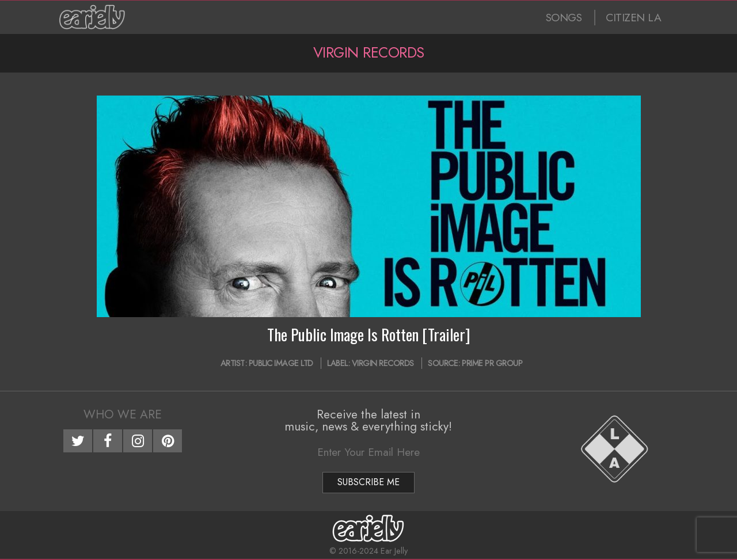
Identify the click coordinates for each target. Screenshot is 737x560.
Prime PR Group (492, 363)
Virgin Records (383, 363)
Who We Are (123, 414)
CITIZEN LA (633, 18)
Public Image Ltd (281, 363)
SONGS (564, 18)
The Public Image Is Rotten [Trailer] (369, 334)
